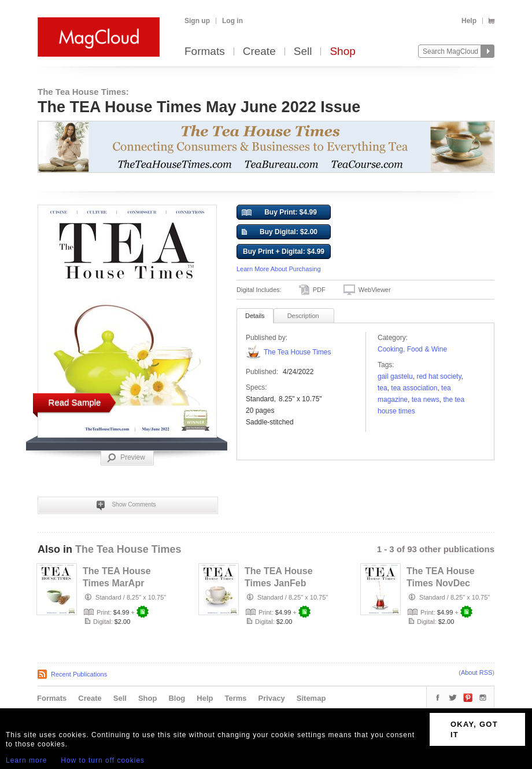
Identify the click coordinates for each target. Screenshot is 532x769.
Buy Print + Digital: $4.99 (284, 252)
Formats (205, 52)
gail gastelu (395, 376)
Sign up (197, 21)
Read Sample (75, 402)
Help (469, 21)
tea (383, 388)
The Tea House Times (298, 352)
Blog (177, 698)
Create (259, 52)
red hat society (439, 376)
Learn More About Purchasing (279, 269)
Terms (235, 698)
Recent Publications (79, 674)
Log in (232, 21)
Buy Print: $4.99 (279, 213)
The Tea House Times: (83, 92)
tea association (414, 388)
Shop (342, 52)
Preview (126, 458)
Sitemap (311, 698)
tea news (426, 400)
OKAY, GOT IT (474, 729)
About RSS (476, 672)
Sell (303, 52)
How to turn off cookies (103, 760)
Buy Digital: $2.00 (280, 232)
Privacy (272, 698)
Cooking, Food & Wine (412, 349)
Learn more (26, 760)
